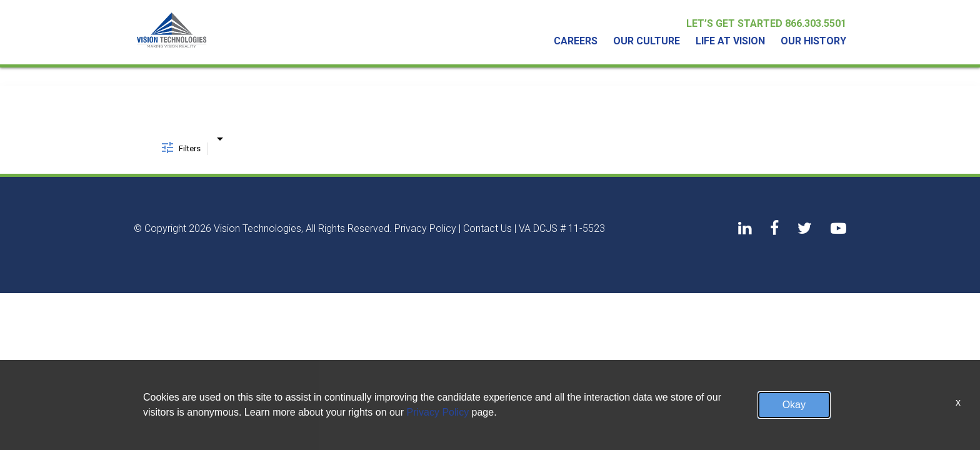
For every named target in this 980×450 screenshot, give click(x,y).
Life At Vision (730, 41)
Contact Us (487, 229)
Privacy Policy (425, 229)
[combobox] (220, 136)
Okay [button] (794, 405)
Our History (813, 41)
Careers (576, 41)
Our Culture (647, 41)
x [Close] (958, 402)
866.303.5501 (816, 23)
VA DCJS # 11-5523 (562, 229)
